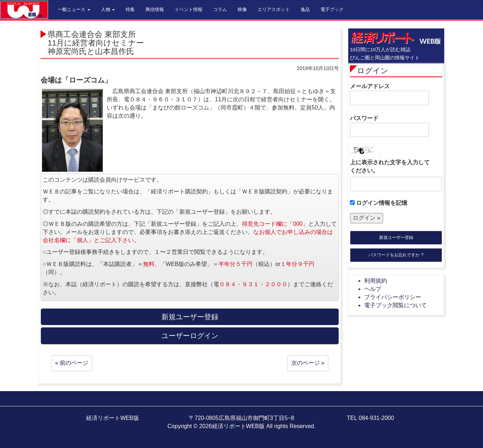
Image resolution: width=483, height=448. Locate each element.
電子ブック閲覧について (396, 305)
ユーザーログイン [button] (190, 336)
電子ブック (332, 9)
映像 (242, 9)
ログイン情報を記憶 (379, 203)
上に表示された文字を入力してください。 (390, 166)
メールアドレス (389, 94)
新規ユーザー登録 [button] (190, 317)
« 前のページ (72, 363)
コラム (220, 9)
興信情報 (155, 9)
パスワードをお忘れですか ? (396, 255)
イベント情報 (189, 9)
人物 (108, 9)
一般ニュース (74, 9)
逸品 (305, 9)
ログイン (373, 71)
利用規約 (376, 281)
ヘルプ (373, 289)
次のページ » (308, 363)
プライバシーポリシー (393, 297)
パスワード (389, 126)
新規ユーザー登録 (396, 238)
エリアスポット (274, 9)
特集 (130, 9)
